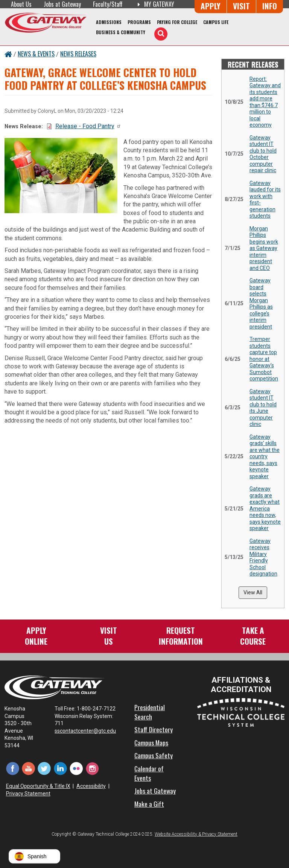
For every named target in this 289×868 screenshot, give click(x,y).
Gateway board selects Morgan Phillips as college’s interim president (261, 304)
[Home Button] (8, 54)
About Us (21, 4)
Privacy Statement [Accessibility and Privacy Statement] (28, 794)
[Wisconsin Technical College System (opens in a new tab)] (241, 712)
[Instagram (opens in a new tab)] (92, 768)
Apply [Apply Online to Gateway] (211, 6)
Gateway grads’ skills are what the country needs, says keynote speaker (265, 457)
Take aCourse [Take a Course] (253, 635)
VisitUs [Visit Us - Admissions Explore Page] (109, 635)
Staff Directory (154, 729)
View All (253, 592)
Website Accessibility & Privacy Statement (196, 834)
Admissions (109, 22)
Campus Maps (151, 742)
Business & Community (121, 32)
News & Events (36, 54)
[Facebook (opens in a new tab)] (12, 768)
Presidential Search (150, 712)
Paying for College (177, 22)
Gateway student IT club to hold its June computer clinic (263, 408)
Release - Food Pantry (88, 126)
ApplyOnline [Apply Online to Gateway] (36, 635)
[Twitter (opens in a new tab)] (44, 768)
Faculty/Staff (108, 4)
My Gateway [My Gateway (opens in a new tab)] (154, 4)
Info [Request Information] (270, 6)
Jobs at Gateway (62, 4)
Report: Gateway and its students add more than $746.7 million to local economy (265, 102)
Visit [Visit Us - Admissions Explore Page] (241, 6)
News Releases (78, 54)
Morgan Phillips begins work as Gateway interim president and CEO (264, 248)
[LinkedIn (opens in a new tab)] (60, 768)
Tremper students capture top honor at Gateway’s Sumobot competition (264, 359)
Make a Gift (149, 804)
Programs (139, 22)
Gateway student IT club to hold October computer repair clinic (263, 154)
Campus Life (216, 22)
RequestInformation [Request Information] (181, 635)
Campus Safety (154, 755)
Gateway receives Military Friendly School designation (263, 557)
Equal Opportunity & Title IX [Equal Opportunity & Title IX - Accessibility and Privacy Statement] (38, 786)
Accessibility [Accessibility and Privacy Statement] (91, 786)
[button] (34, 856)
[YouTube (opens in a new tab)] (28, 768)
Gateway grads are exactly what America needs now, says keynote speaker (265, 508)
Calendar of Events (149, 773)
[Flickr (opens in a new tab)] (76, 768)
